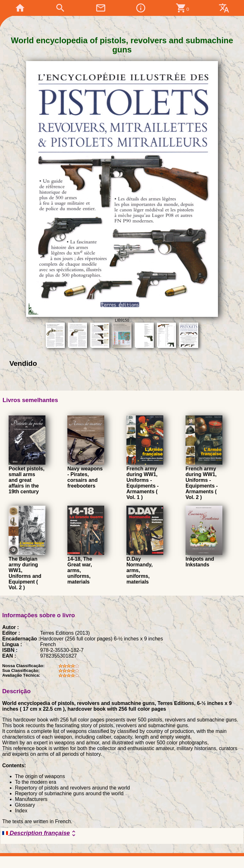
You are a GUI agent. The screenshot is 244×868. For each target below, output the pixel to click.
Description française (40, 833)
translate (224, 8)
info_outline (141, 8)
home (20, 8)
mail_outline (101, 8)
